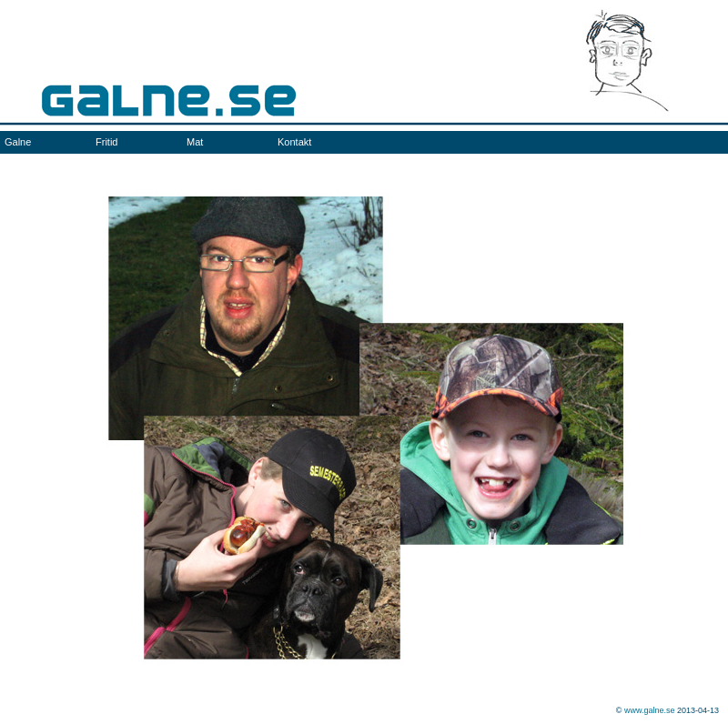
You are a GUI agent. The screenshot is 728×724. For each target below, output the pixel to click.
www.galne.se (650, 710)
